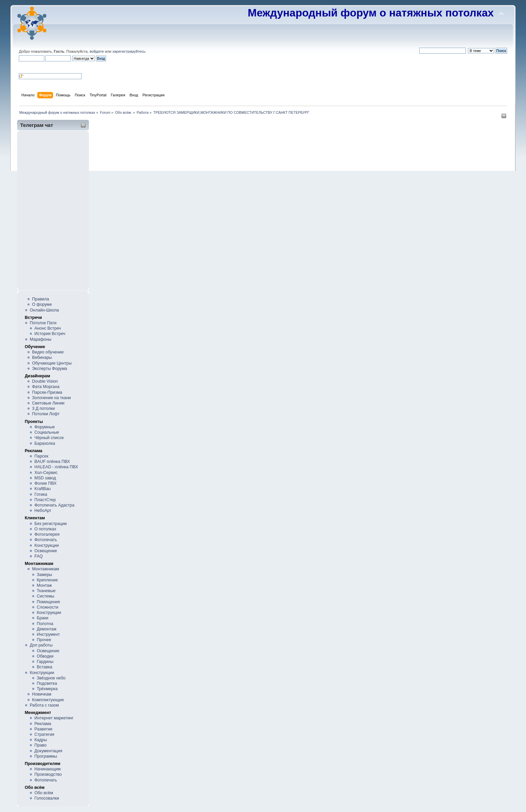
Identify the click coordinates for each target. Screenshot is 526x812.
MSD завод (45, 478)
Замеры (44, 575)
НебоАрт (43, 511)
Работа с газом (44, 705)
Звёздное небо (51, 678)
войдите (97, 51)
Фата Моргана (46, 387)
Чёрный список (49, 438)
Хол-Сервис (46, 473)
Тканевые (46, 591)
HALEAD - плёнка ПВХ (56, 467)
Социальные (47, 432)
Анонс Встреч (48, 328)
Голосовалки (47, 798)
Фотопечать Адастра (55, 505)
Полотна (45, 624)
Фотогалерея (47, 534)
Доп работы (41, 645)
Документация (49, 751)
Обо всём (44, 793)
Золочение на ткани (52, 398)
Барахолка (45, 443)
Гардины (45, 662)
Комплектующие (48, 700)
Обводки (45, 656)
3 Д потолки (44, 409)
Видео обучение (48, 352)
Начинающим (48, 769)
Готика (41, 494)
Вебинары (42, 357)
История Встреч (50, 334)
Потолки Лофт (46, 414)
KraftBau (43, 489)
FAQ (39, 556)
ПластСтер (45, 500)
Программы (46, 756)
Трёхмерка (47, 689)
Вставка (44, 667)
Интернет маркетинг (54, 718)
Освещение (46, 551)
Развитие (44, 729)
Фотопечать (46, 540)
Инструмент (48, 634)
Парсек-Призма (47, 392)
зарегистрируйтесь (129, 51)
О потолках (45, 529)
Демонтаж (46, 629)
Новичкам (42, 694)
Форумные (45, 427)
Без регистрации (51, 524)
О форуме (42, 304)
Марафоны (41, 339)
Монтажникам (46, 569)
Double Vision (45, 381)
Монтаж (44, 585)
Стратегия (44, 734)
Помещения (48, 602)
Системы (45, 596)
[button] (21, 67)
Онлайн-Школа (44, 310)
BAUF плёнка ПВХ (52, 462)
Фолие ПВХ (46, 483)
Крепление (47, 580)
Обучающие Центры (52, 363)
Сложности (47, 607)
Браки (42, 618)
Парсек (41, 456)
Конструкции (47, 545)
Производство (48, 774)
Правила (41, 299)
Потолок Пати (43, 323)
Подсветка (47, 683)
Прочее (44, 640)
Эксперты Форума (50, 369)
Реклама (43, 724)
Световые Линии (48, 403)
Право (41, 745)
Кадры (41, 740)
